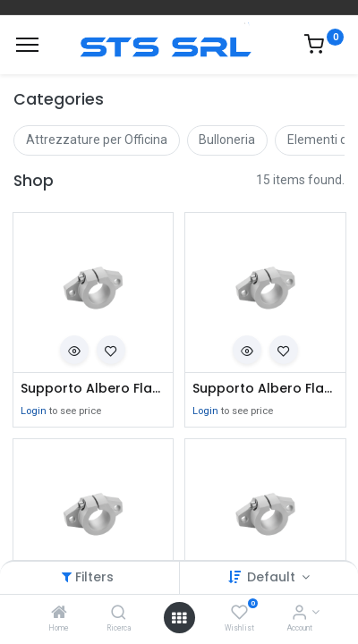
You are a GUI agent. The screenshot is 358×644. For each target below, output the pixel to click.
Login (34, 411)
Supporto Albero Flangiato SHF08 (94, 389)
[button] (74, 350)
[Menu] (27, 45)
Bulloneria (227, 140)
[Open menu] (179, 618)
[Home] (59, 614)
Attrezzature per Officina (97, 140)
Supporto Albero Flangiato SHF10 (265, 389)
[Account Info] (299, 614)
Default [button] (273, 577)
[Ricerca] (119, 614)
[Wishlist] (239, 614)
